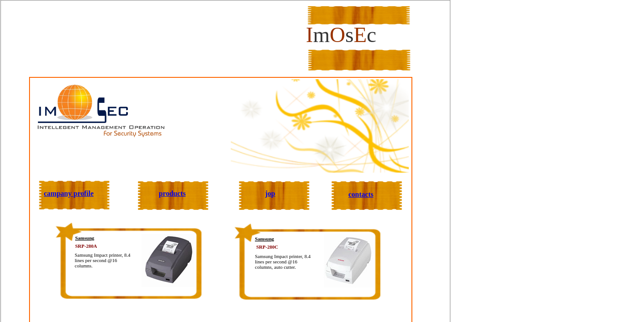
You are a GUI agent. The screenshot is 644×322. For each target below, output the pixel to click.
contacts (361, 194)
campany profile (69, 193)
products (172, 193)
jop (270, 193)
